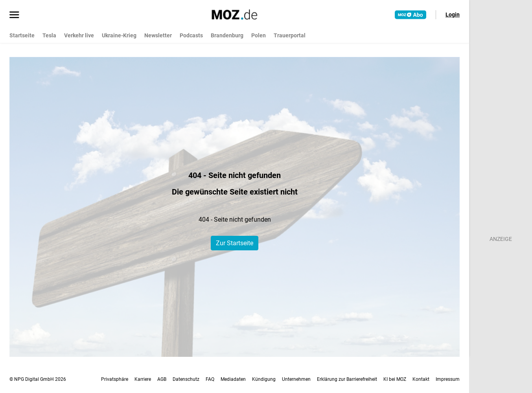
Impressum (448, 379)
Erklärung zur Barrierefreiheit (347, 379)
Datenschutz (186, 379)
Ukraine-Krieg (119, 35)
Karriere (143, 379)
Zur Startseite (235, 243)
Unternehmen (296, 379)
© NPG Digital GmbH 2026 (38, 379)
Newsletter (158, 35)
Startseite (22, 35)
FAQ (210, 379)
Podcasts (191, 35)
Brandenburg (227, 35)
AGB (162, 379)
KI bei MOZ (395, 379)
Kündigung (264, 379)
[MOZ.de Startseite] (235, 15)
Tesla (49, 35)
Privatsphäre (115, 379)
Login (453, 15)
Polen (259, 35)
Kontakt (421, 379)
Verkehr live (79, 35)
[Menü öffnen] (14, 15)
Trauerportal (290, 35)
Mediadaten (233, 379)
